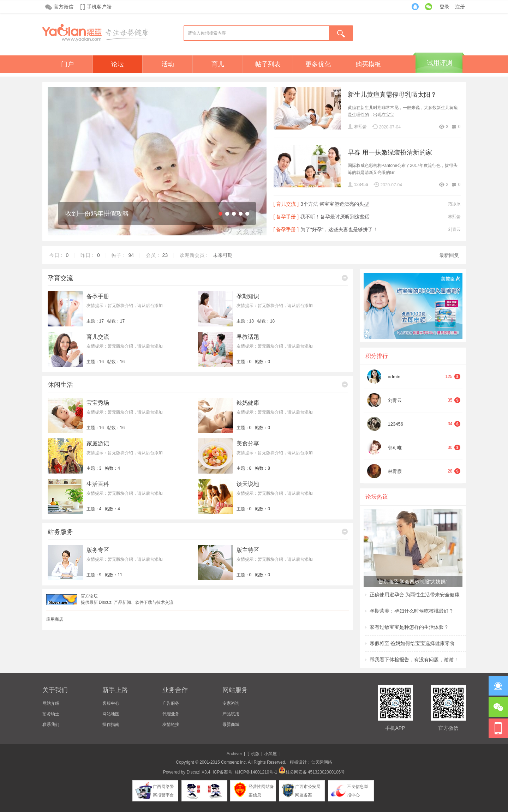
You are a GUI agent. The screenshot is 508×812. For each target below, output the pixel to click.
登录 (444, 7)
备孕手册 (98, 296)
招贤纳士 (51, 714)
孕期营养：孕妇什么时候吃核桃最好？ (412, 611)
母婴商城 (231, 724)
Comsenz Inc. (234, 762)
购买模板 (368, 64)
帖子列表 (268, 64)
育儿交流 (98, 337)
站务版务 (60, 532)
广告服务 (171, 703)
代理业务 (171, 714)
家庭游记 (98, 443)
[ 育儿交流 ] (286, 204)
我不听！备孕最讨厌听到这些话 (335, 217)
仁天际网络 (322, 762)
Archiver (234, 754)
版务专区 (98, 550)
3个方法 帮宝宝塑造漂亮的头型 (335, 204)
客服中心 (111, 703)
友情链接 (171, 724)
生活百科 (98, 484)
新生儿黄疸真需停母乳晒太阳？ (392, 95)
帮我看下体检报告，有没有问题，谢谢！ (414, 660)
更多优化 (318, 64)
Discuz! (193, 772)
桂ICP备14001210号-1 (256, 772)
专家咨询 (231, 703)
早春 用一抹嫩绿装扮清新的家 (390, 152)
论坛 (118, 64)
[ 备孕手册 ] (286, 217)
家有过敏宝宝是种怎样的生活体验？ (409, 627)
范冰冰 (454, 204)
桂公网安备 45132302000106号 (312, 772)
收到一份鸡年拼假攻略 (97, 213)
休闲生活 (60, 385)
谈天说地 (248, 484)
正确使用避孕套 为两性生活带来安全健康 (415, 595)
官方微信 (64, 7)
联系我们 (51, 724)
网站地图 (111, 714)
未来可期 (223, 255)
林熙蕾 (360, 127)
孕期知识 (248, 296)
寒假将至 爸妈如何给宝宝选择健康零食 (412, 643)
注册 (460, 7)
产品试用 (231, 714)
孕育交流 (60, 278)
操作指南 (111, 724)
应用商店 (55, 619)
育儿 (218, 64)
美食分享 (248, 443)
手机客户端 (99, 7)
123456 (361, 185)
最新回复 (449, 255)
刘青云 (454, 229)
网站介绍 (51, 703)
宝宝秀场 (98, 403)
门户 (67, 64)
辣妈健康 (248, 403)
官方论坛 (89, 596)
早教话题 (248, 337)
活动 (168, 64)
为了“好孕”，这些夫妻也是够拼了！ (339, 229)
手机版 (253, 754)
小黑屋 (270, 754)
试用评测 (440, 63)
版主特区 (248, 550)
